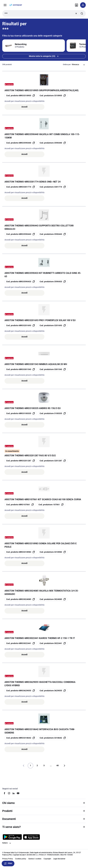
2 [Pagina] (37, 765)
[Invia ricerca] (82, 13)
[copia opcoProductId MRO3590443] (21, 234)
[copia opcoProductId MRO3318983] (21, 552)
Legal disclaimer (59, 859)
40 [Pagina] (58, 765)
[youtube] (18, 793)
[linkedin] (14, 793)
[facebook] (5, 793)
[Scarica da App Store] (31, 837)
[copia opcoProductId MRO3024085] (21, 599)
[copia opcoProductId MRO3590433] (21, 282)
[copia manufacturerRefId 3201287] (53, 461)
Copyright (47, 859)
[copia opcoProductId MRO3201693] (21, 325)
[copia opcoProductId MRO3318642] (21, 738)
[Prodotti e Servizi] (5, 5)
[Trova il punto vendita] (76, 5)
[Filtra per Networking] (34, 46)
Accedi (24, 107)
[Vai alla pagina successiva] (64, 766)
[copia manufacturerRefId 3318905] (53, 96)
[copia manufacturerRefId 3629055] (53, 691)
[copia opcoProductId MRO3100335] (21, 413)
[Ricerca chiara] (76, 13)
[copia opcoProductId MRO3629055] (21, 691)
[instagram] (9, 793)
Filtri (8, 864)
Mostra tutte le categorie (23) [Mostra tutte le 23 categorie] (44, 56)
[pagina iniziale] (16, 5)
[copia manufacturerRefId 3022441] (53, 643)
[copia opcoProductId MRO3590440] (21, 143)
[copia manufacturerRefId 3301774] (53, 187)
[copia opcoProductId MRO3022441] (21, 643)
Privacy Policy (8, 859)
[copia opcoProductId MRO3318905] (21, 96)
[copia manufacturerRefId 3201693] (53, 325)
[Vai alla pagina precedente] (24, 766)
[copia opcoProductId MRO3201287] (21, 461)
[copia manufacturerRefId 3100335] (53, 413)
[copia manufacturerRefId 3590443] (53, 234)
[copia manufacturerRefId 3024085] (53, 599)
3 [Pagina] (44, 765)
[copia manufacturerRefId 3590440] (53, 143)
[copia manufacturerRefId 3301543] (53, 369)
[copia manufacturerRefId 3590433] (53, 282)
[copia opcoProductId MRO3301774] (21, 187)
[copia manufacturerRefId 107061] (51, 505)
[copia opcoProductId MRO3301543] (21, 369)
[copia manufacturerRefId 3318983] (53, 552)
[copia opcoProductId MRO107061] (20, 505)
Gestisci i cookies (35, 859)
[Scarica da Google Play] (12, 837)
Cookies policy (21, 859)
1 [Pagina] (30, 765)
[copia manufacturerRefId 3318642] (53, 738)
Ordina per (67, 65)
